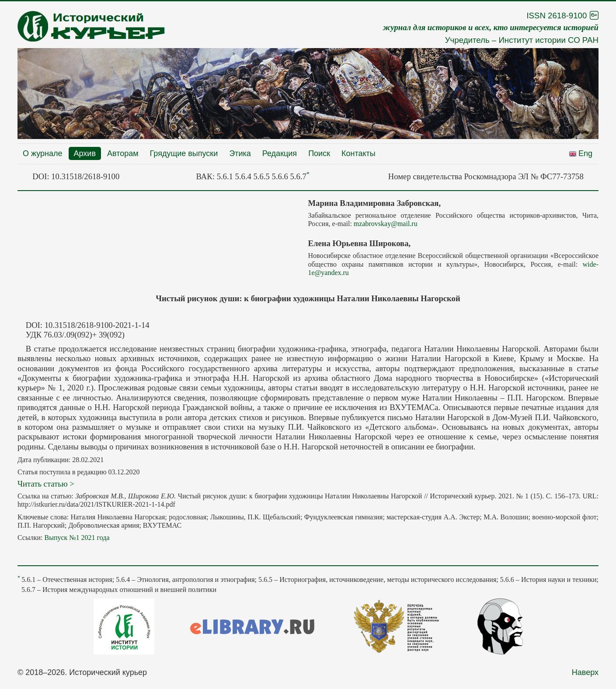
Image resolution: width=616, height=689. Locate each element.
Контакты (358, 153)
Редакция (280, 153)
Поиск (319, 153)
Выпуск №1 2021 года (77, 538)
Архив (85, 153)
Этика (240, 153)
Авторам (123, 153)
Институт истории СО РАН (548, 40)
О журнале (43, 153)
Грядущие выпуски (184, 153)
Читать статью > (46, 484)
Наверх (585, 672)
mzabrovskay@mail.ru (386, 224)
